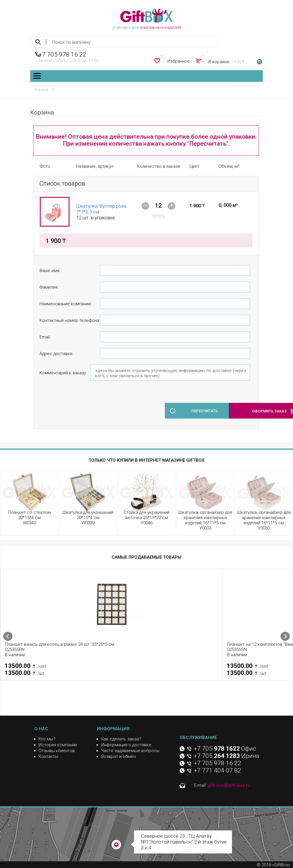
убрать (158, 216)
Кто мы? (47, 739)
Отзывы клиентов (57, 751)
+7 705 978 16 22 (63, 54)
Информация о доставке (126, 745)
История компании (58, 745)
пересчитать (205, 411)
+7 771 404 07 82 (218, 770)
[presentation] (84, 407)
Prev (8, 636)
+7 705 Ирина (227, 756)
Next (285, 636)
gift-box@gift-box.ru (229, 785)
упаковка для (147, 19)
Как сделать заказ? (121, 739)
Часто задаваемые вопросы (130, 751)
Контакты (48, 756)
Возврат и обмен (118, 756)
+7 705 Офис (225, 749)
